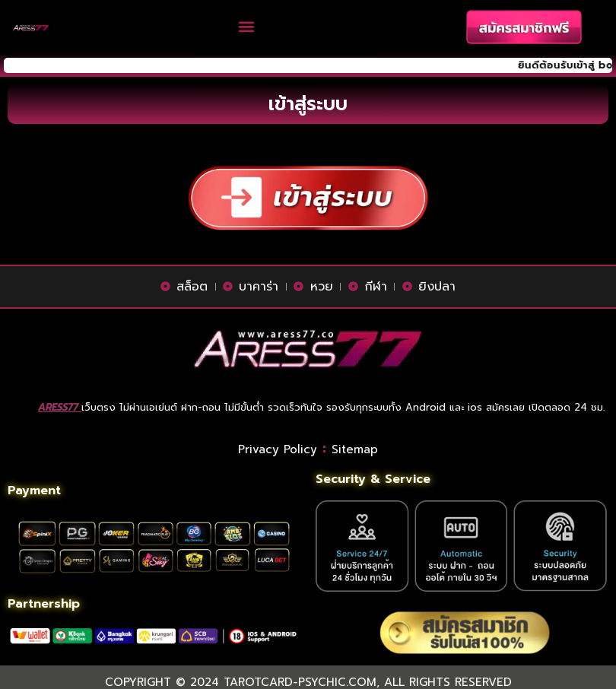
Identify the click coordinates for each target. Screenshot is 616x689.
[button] (247, 27)
